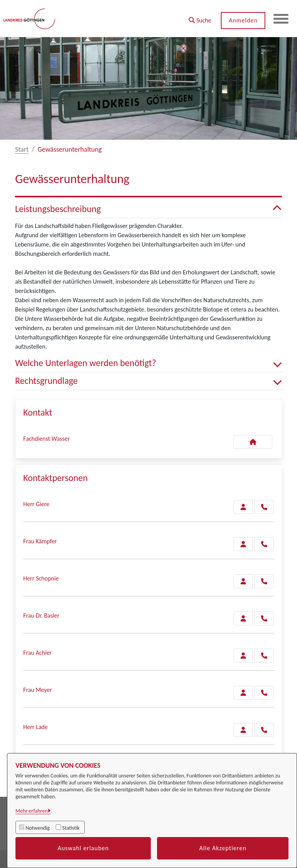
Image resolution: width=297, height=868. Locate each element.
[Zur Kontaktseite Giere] (243, 507)
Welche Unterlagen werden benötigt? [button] (148, 363)
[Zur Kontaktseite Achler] (243, 656)
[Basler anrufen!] (264, 618)
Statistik (71, 828)
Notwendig (38, 828)
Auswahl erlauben (83, 848)
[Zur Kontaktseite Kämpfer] (243, 544)
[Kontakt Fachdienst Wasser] (253, 442)
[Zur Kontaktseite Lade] (243, 730)
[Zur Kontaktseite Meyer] (243, 693)
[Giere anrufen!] (264, 507)
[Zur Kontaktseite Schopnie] (243, 581)
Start (22, 149)
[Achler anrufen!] (264, 656)
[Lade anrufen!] (264, 730)
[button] (199, 18)
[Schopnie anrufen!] (264, 581)
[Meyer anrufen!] (264, 693)
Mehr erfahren (32, 811)
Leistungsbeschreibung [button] (148, 209)
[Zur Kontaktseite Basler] (243, 618)
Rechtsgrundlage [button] (148, 381)
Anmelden (243, 20)
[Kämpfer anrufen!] (264, 544)
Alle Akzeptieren (223, 848)
